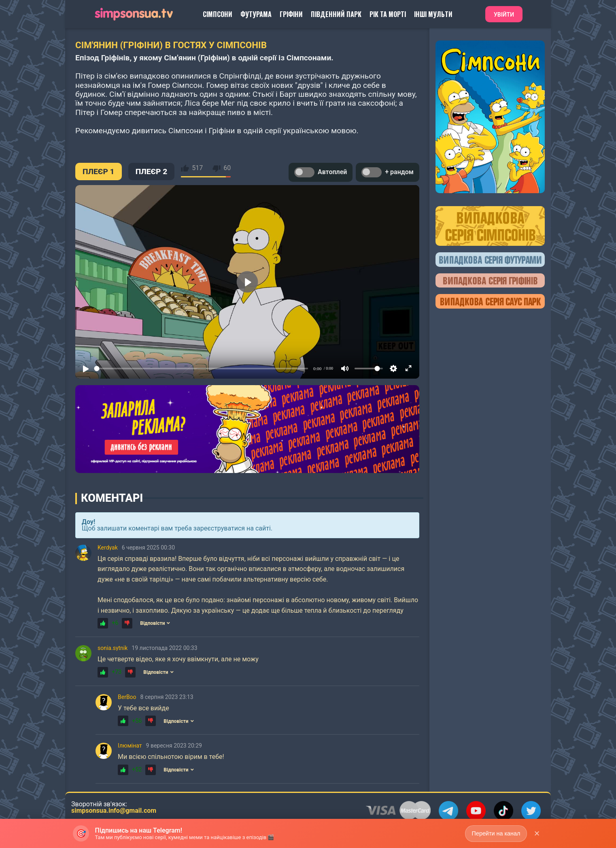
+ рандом (388, 172)
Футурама (256, 14)
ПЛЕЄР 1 (99, 172)
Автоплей (321, 172)
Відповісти (155, 623)
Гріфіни (291, 14)
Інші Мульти (433, 14)
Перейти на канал (495, 833)
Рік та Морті (388, 14)
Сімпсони (218, 14)
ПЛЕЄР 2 (152, 172)
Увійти (504, 15)
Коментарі (112, 498)
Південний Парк (336, 14)
